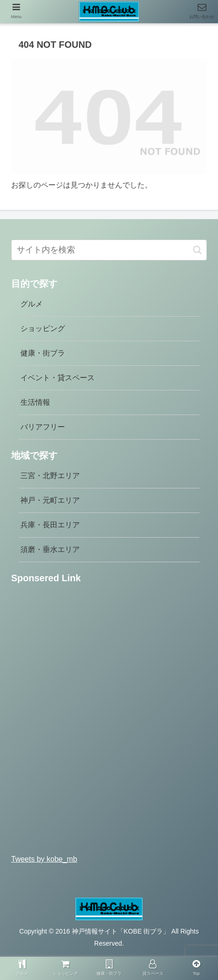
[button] (197, 250)
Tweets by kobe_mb (44, 859)
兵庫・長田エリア (50, 525)
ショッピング (43, 328)
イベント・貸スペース (58, 378)
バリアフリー (43, 427)
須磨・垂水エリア (50, 549)
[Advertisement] (109, 722)
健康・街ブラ (43, 353)
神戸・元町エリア (50, 500)
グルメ (32, 304)
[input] (109, 250)
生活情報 (35, 402)
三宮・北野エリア (50, 476)
